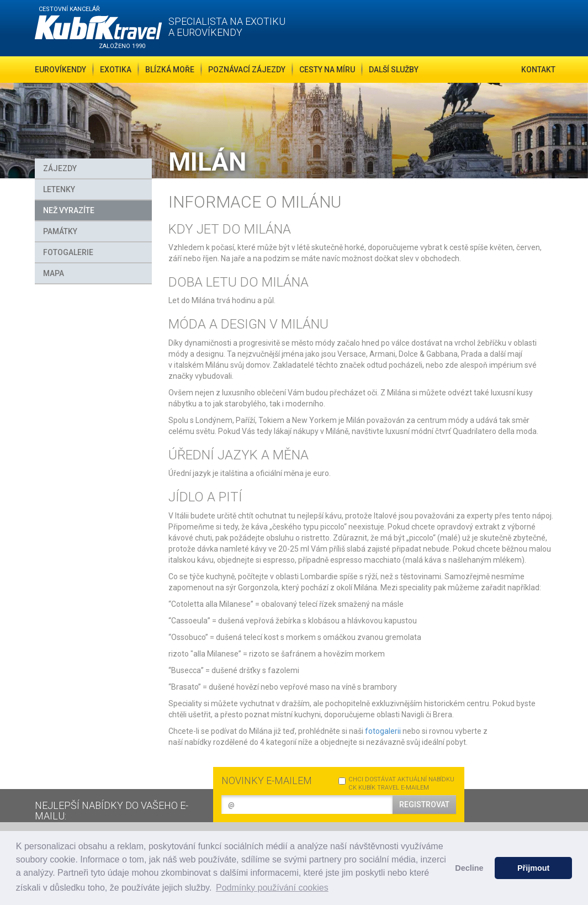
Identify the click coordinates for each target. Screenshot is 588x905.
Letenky (59, 189)
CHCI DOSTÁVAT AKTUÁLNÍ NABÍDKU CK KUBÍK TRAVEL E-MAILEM (396, 784)
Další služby (394, 70)
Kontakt (538, 70)
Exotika (116, 70)
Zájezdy (60, 168)
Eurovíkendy (60, 70)
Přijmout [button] (533, 868)
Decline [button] (469, 868)
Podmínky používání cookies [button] (272, 888)
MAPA (54, 273)
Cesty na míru (327, 70)
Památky (60, 231)
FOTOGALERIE (68, 252)
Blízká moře (170, 70)
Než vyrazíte (69, 210)
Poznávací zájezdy (247, 70)
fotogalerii (383, 731)
